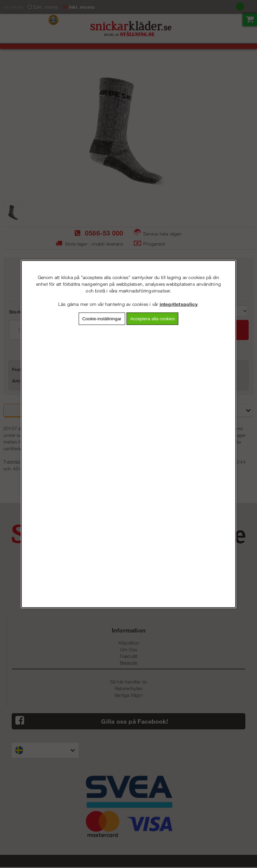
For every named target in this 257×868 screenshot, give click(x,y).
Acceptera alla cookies (152, 318)
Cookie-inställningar (102, 318)
